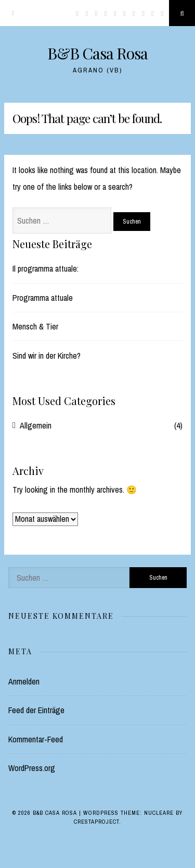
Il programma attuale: (45, 268)
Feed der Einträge (36, 710)
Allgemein (36, 425)
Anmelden (24, 681)
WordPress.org (32, 768)
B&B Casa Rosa (97, 53)
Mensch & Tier (35, 326)
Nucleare (159, 813)
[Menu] (13, 13)
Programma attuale (43, 298)
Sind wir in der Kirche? (47, 356)
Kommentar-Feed (36, 739)
